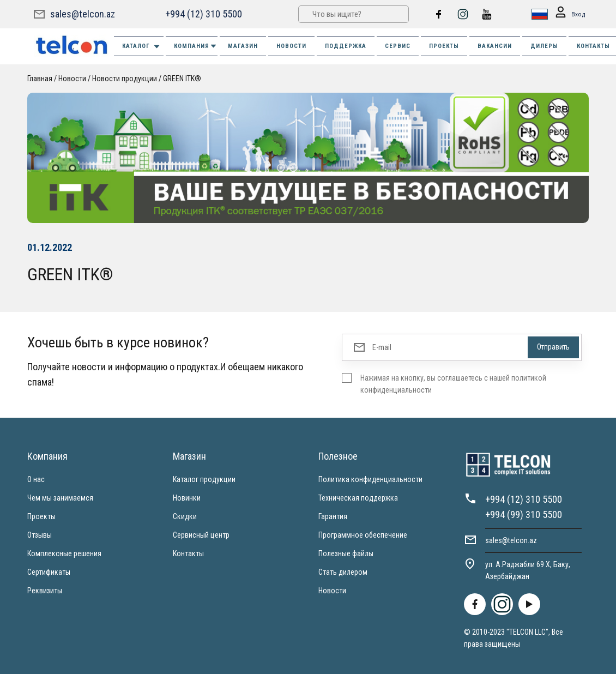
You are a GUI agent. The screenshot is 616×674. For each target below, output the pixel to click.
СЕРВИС (398, 46)
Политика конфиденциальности (370, 479)
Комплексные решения (64, 553)
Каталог (141, 47)
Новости (72, 79)
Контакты (188, 553)
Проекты (41, 516)
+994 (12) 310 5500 (204, 14)
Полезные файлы (346, 553)
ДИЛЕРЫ (544, 46)
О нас (36, 479)
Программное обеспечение (363, 535)
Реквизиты (45, 591)
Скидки (185, 516)
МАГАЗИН (243, 46)
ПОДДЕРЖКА (346, 46)
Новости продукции (125, 79)
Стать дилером (343, 572)
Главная (40, 79)
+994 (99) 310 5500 (524, 514)
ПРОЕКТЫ (444, 46)
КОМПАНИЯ (196, 46)
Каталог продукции (204, 479)
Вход (569, 14)
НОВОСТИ (291, 46)
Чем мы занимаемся (60, 498)
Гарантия (333, 516)
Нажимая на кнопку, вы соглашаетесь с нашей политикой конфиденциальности (453, 384)
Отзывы (40, 535)
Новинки (187, 498)
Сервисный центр (201, 535)
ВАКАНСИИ (495, 46)
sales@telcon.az (83, 14)
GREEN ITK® (182, 79)
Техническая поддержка (358, 498)
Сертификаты (49, 572)
